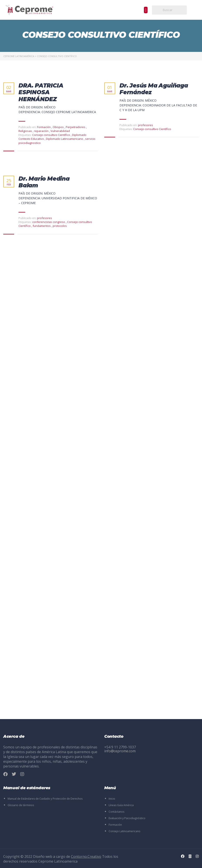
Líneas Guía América (121, 805)
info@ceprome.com (120, 751)
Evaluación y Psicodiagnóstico (127, 818)
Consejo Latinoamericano (125, 831)
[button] (146, 10)
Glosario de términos (21, 805)
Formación (115, 825)
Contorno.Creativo (86, 856)
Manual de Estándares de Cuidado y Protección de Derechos (45, 799)
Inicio (112, 799)
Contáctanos (116, 812)
